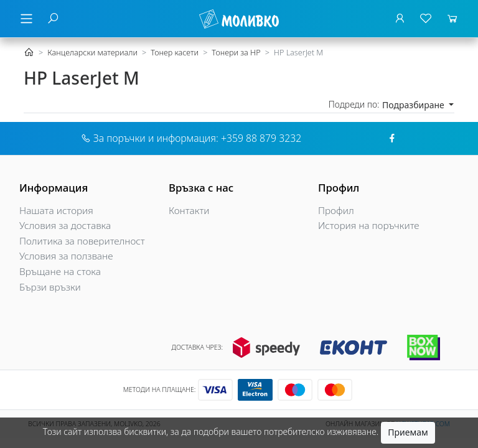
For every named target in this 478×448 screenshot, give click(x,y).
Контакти (189, 211)
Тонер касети (175, 53)
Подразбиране (414, 105)
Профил (336, 211)
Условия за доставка (65, 226)
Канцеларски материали (92, 53)
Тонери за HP (236, 53)
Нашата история (56, 211)
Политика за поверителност (82, 241)
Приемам (408, 432)
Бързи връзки (50, 287)
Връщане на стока (60, 272)
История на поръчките (369, 226)
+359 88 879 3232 (261, 138)
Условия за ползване (66, 256)
